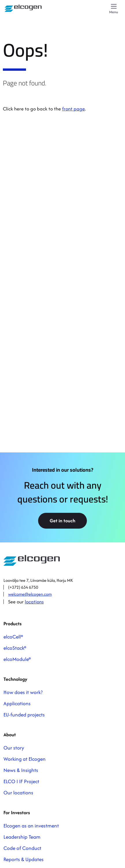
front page (73, 109)
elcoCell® (13, 637)
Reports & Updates (24, 859)
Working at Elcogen (25, 759)
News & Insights (21, 770)
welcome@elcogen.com (30, 594)
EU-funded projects (24, 715)
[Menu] (114, 9)
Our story (14, 748)
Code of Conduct (22, 848)
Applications (17, 703)
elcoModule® (17, 659)
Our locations (18, 793)
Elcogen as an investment (31, 826)
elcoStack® (15, 648)
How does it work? (23, 692)
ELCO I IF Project (21, 781)
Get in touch (62, 521)
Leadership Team (22, 837)
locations (34, 602)
